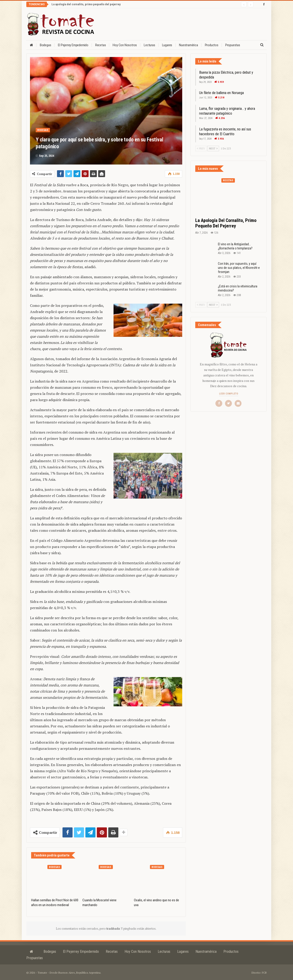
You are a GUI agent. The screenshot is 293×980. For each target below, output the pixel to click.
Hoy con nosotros (125, 45)
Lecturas (149, 45)
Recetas (101, 45)
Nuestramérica (188, 45)
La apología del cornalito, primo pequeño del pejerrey (86, 4)
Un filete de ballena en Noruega (221, 93)
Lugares (167, 45)
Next (213, 148)
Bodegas (46, 45)
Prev (201, 148)
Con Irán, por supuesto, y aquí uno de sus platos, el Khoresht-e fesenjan (239, 268)
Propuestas (233, 45)
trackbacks (114, 929)
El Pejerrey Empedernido (73, 45)
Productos (212, 45)
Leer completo (229, 394)
